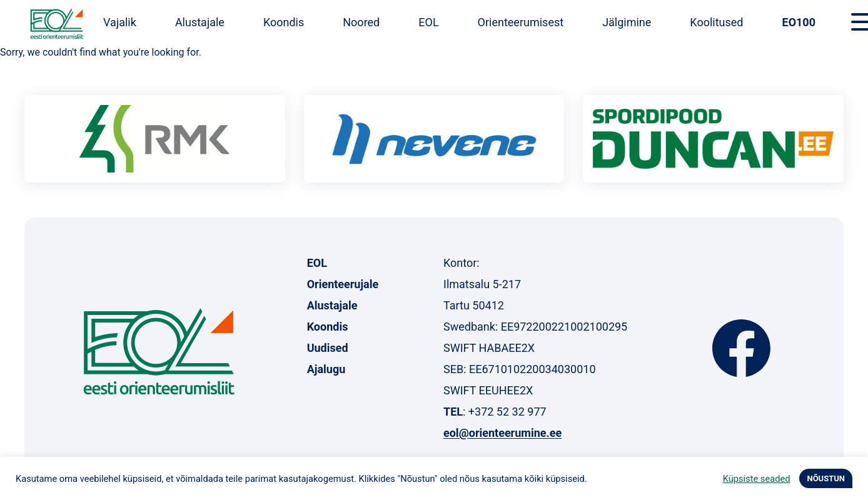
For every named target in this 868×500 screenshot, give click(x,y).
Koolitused (716, 22)
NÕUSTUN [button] (826, 478)
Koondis (284, 22)
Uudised (328, 348)
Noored (361, 22)
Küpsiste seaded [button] (757, 479)
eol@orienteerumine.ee (502, 433)
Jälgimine (627, 22)
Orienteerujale (343, 284)
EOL (428, 22)
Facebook (741, 348)
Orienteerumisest (521, 22)
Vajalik (120, 22)
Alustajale (200, 22)
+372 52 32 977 (507, 412)
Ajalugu (326, 369)
